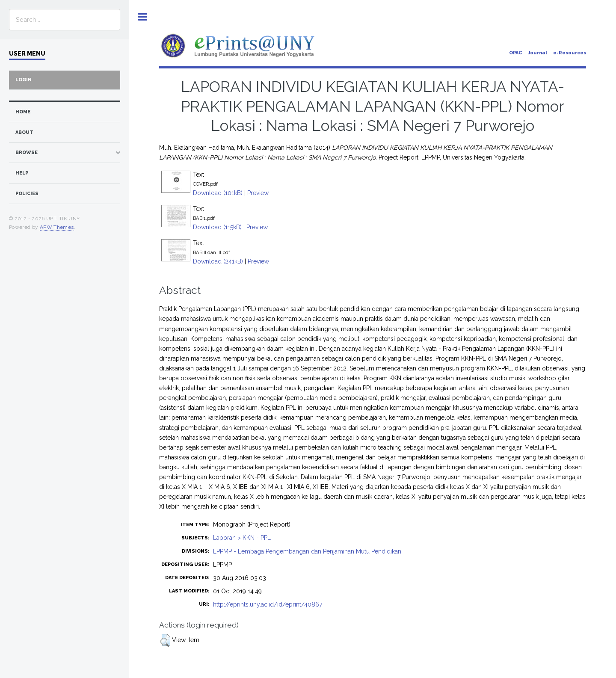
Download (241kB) (218, 261)
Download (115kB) (217, 227)
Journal (538, 53)
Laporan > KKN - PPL (242, 538)
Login (24, 80)
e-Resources (570, 53)
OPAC (515, 53)
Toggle (143, 17)
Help (22, 173)
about (24, 132)
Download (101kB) (218, 193)
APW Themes (57, 227)
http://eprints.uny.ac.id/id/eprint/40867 (268, 604)
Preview (258, 193)
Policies (27, 194)
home (23, 112)
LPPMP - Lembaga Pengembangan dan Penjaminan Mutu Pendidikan (307, 551)
